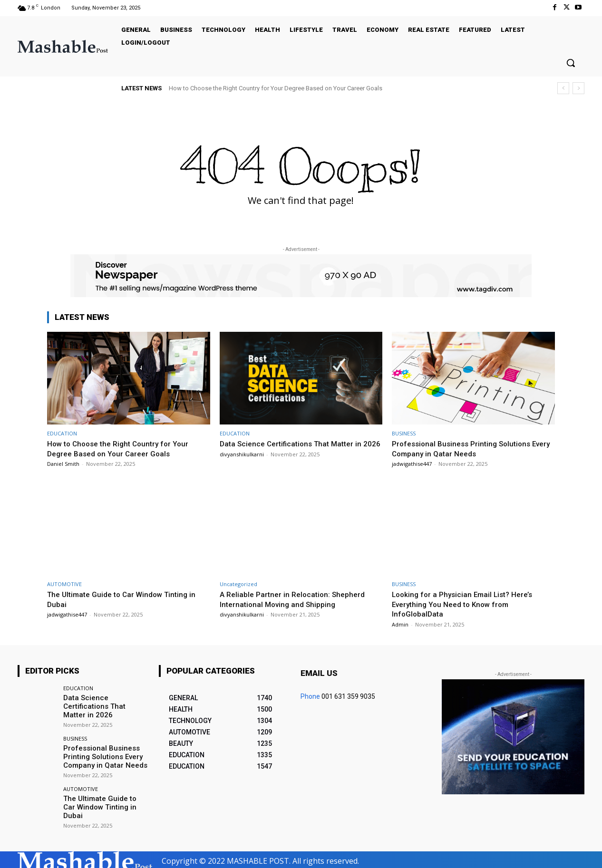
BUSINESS (404, 433)
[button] (571, 63)
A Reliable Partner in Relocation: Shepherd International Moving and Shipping (297, 599)
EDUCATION (62, 433)
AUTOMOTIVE (64, 584)
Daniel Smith (63, 464)
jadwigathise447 (412, 464)
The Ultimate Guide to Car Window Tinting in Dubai (102, 799)
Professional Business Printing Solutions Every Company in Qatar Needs (466, 448)
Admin (400, 624)
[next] (578, 88)
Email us (319, 673)
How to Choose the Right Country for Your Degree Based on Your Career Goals (276, 88)
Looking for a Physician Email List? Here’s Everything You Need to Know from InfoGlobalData (467, 604)
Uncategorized (238, 584)
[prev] (563, 88)
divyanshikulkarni (242, 464)
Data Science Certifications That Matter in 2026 (105, 701)
